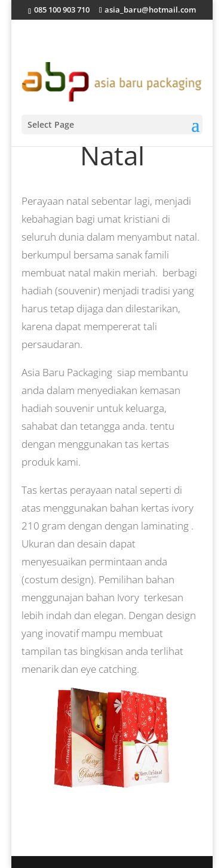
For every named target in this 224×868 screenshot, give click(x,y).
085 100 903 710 (61, 10)
